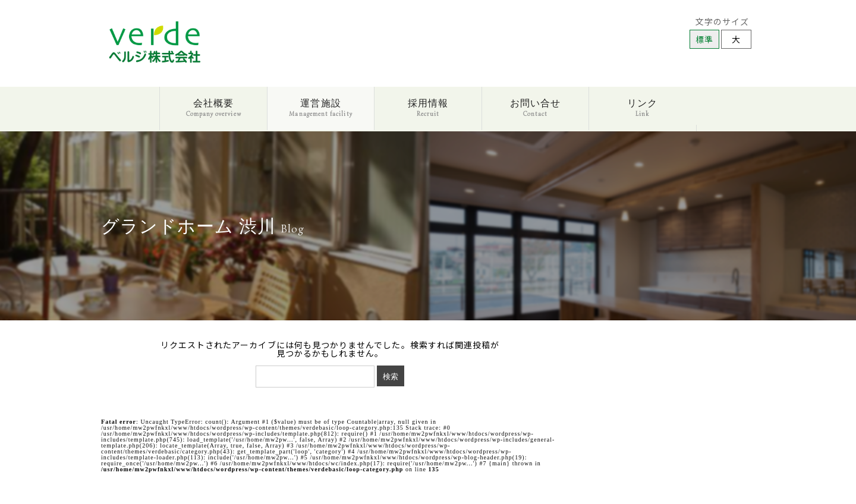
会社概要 (214, 108)
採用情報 (428, 108)
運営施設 (320, 108)
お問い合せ (535, 108)
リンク (642, 108)
